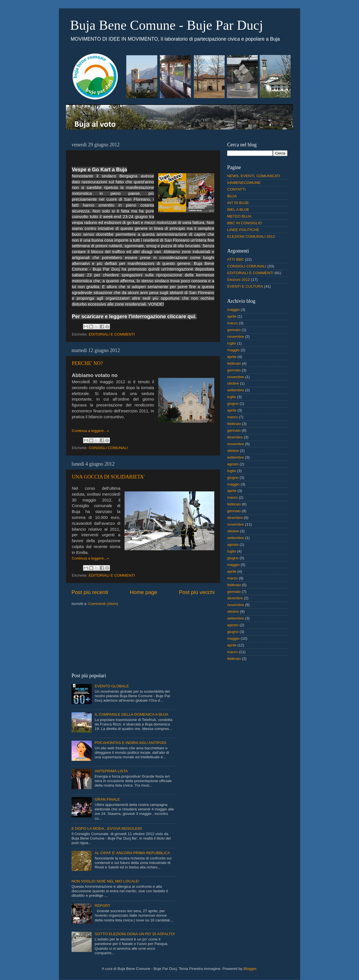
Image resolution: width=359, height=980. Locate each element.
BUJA (232, 196)
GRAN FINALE (107, 799)
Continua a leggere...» (90, 431)
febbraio (234, 363)
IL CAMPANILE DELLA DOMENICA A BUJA (131, 714)
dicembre (235, 437)
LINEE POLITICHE (243, 230)
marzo (233, 323)
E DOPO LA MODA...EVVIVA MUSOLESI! (107, 828)
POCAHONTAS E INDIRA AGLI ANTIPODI (130, 743)
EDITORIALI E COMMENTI (112, 334)
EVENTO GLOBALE (112, 686)
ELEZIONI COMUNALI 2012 (251, 236)
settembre (236, 390)
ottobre (233, 383)
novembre (236, 337)
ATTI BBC (236, 259)
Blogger (250, 969)
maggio (233, 310)
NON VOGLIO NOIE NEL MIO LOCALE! (105, 881)
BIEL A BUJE (238, 210)
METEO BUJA (239, 216)
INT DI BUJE (238, 203)
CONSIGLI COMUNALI (108, 448)
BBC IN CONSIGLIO (245, 223)
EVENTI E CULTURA (245, 286)
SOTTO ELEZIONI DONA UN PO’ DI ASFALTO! (135, 934)
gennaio (234, 330)
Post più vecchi (197, 592)
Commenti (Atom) (103, 604)
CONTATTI (236, 189)
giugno (233, 404)
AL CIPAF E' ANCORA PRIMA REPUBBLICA (132, 853)
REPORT (102, 906)
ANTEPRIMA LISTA (111, 771)
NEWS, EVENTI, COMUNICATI (254, 176)
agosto (233, 464)
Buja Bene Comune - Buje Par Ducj (167, 25)
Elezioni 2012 (239, 280)
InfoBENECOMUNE (244, 183)
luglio (232, 343)
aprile (232, 316)
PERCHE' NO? (87, 363)
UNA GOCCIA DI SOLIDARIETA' (108, 477)
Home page (144, 592)
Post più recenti (90, 592)
